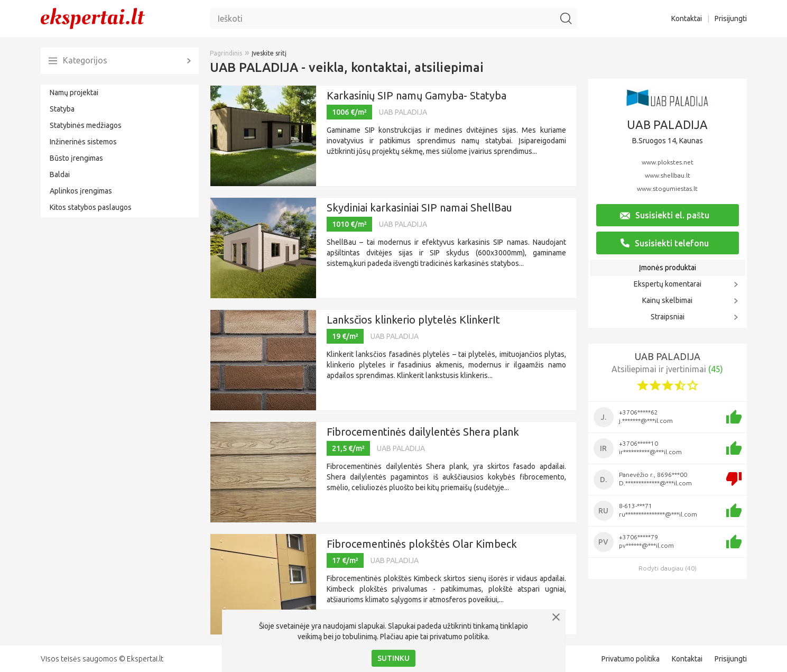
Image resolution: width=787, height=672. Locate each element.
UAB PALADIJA (403, 112)
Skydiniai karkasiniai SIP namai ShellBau (419, 208)
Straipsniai (668, 317)
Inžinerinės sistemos (83, 142)
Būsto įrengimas (76, 158)
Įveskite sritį (269, 53)
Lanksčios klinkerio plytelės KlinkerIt (413, 320)
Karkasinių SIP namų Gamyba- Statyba (416, 95)
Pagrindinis (226, 53)
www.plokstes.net (668, 162)
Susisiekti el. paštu (665, 215)
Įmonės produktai (668, 268)
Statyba (62, 109)
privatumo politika (459, 637)
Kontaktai (687, 19)
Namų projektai (74, 93)
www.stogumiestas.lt (667, 188)
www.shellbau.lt (668, 175)
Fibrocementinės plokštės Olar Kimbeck (422, 544)
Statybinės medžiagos (86, 125)
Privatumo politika (631, 659)
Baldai (60, 174)
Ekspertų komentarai (668, 284)
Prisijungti (731, 19)
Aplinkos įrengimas (81, 191)
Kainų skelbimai (667, 300)
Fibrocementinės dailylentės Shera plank (423, 432)
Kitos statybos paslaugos (91, 207)
